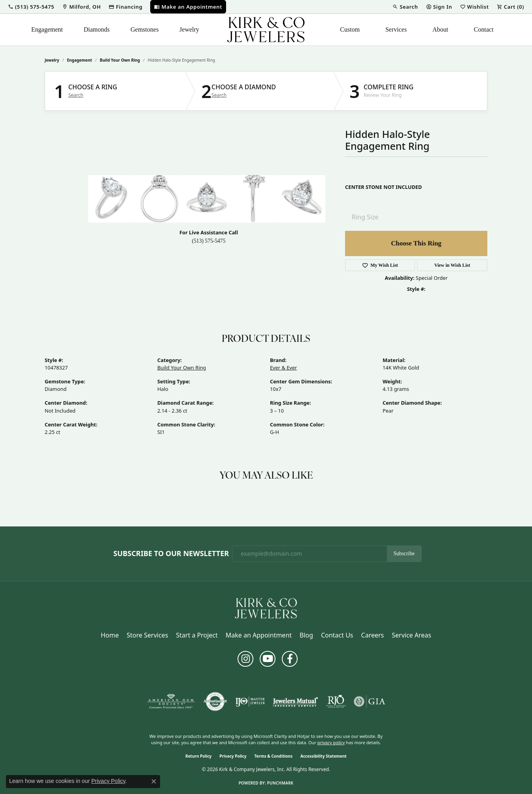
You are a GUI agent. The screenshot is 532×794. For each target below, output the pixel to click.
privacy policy (331, 742)
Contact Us (337, 635)
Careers (373, 635)
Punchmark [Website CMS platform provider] (280, 783)
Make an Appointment (259, 635)
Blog (306, 635)
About (440, 29)
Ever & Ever (283, 368)
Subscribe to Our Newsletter (171, 554)
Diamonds (97, 29)
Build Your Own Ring (120, 60)
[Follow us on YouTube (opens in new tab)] (268, 659)
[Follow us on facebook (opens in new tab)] (290, 659)
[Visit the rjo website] (336, 702)
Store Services (148, 635)
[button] (31, 7)
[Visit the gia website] (370, 702)
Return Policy (198, 756)
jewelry (52, 60)
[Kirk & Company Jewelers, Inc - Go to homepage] (266, 607)
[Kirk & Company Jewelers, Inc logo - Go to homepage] (266, 30)
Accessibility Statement (324, 756)
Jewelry (189, 29)
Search (76, 95)
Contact (484, 29)
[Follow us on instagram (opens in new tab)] (245, 659)
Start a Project (197, 635)
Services (396, 29)
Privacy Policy (233, 756)
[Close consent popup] (154, 781)
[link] (81, 7)
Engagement (47, 29)
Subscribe (404, 554)
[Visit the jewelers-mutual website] (295, 702)
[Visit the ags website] (171, 702)
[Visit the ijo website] (250, 702)
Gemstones (144, 29)
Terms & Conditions (273, 756)
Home (110, 635)
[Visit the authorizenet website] (215, 702)
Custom (350, 29)
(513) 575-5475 (209, 241)
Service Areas (411, 635)
